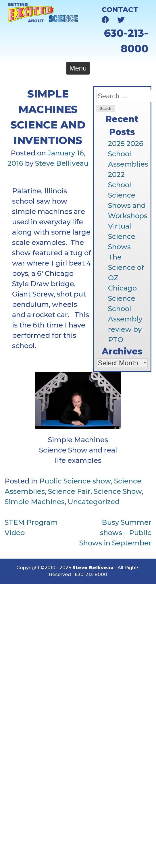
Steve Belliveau (62, 163)
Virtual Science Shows (122, 236)
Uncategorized (94, 502)
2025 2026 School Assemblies (128, 154)
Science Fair (69, 491)
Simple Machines (35, 502)
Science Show (118, 491)
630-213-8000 (91, 575)
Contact (120, 10)
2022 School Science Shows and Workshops (128, 195)
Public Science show (75, 481)
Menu (78, 68)
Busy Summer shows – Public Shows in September (115, 533)
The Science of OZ (126, 267)
